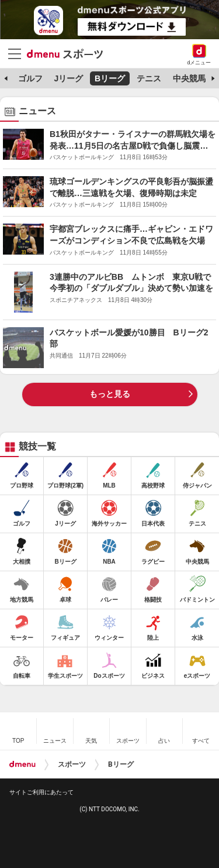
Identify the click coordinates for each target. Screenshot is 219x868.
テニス (149, 78)
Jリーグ (68, 78)
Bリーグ (110, 78)
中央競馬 (189, 78)
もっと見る (110, 394)
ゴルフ (30, 78)
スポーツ (72, 764)
